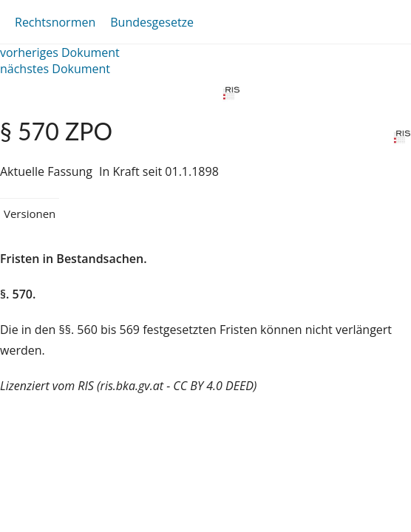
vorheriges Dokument (60, 52)
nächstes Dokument (55, 69)
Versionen (30, 214)
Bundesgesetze (152, 22)
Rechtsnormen (55, 22)
